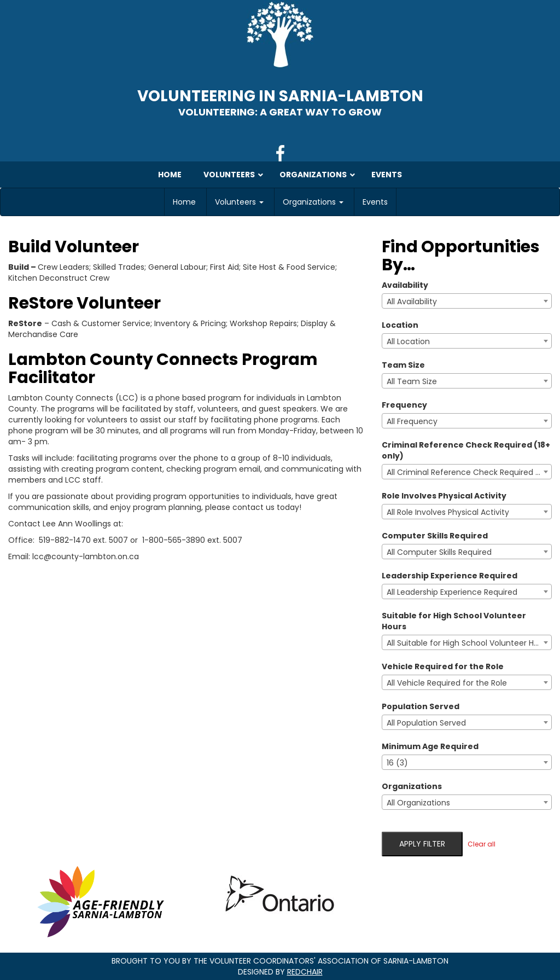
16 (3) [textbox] (397, 763)
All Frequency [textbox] (412, 421)
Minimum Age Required (430, 746)
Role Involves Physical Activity (444, 496)
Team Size (403, 365)
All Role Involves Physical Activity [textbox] (448, 512)
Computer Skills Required (435, 536)
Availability (405, 285)
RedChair (305, 972)
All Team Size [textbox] (412, 381)
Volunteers (239, 202)
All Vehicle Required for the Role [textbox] (447, 683)
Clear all (482, 844)
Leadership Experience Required (450, 576)
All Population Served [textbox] (426, 723)
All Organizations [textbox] (418, 803)
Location (400, 325)
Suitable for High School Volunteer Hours (454, 621)
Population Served (421, 706)
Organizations (313, 202)
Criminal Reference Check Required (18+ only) (466, 450)
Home (184, 202)
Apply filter (422, 844)
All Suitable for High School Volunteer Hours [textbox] (468, 643)
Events (375, 202)
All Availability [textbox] (412, 301)
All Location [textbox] (408, 341)
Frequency (404, 405)
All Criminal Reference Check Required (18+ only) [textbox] (469, 472)
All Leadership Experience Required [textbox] (452, 592)
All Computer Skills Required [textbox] (439, 552)
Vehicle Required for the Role (443, 666)
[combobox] (467, 301)
